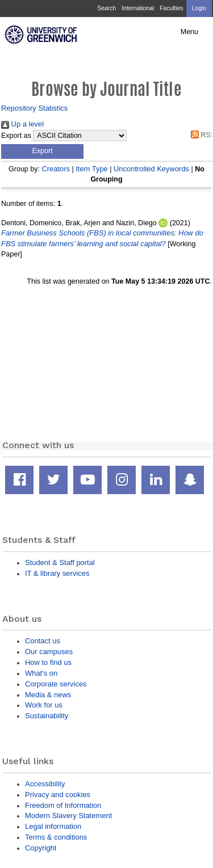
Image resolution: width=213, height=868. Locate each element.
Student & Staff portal (60, 562)
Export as (16, 136)
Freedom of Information (63, 805)
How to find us (48, 662)
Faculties (171, 8)
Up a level (22, 124)
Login (199, 8)
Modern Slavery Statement (68, 816)
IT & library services (57, 573)
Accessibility (45, 784)
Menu (189, 32)
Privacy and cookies (58, 795)
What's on (41, 673)
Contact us (43, 641)
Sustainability (47, 716)
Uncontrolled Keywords (151, 169)
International (138, 8)
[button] (42, 151)
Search (106, 8)
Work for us (44, 705)
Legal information (53, 826)
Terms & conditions (56, 837)
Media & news (48, 695)
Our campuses (49, 652)
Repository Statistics (34, 108)
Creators (56, 169)
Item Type (92, 169)
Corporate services (56, 684)
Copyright (41, 848)
